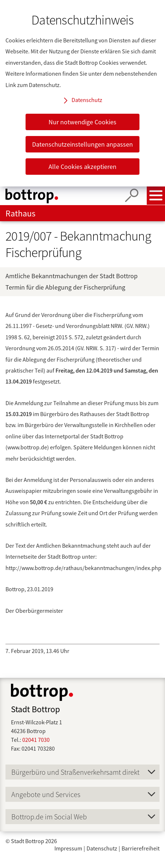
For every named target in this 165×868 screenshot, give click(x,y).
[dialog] (82, 93)
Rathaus (20, 213)
